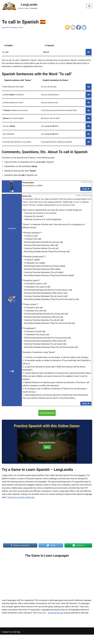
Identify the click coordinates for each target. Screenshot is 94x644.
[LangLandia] (20, 6)
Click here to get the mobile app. (37, 500)
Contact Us (7, 641)
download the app (56, 616)
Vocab (21, 28)
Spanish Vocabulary (10, 28)
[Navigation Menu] (89, 6)
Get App (17, 641)
